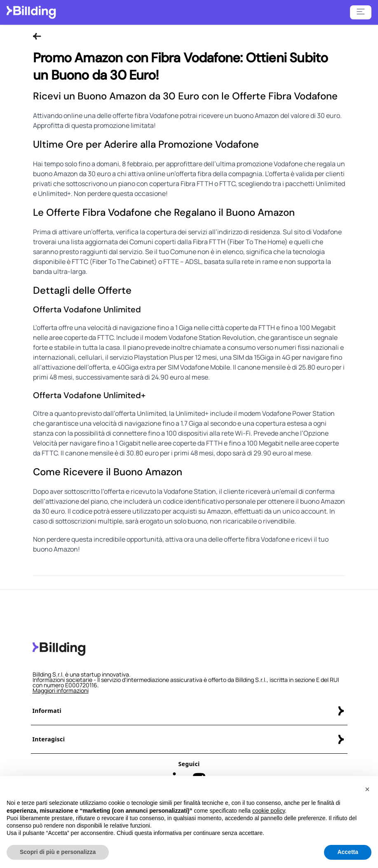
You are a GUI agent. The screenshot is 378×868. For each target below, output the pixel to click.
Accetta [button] (348, 852)
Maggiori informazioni (61, 690)
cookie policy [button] (269, 811)
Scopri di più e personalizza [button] (58, 852)
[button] (367, 790)
